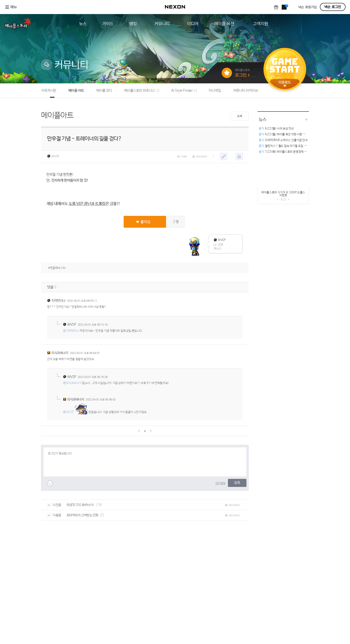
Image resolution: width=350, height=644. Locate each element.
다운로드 (285, 84)
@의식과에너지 (72, 383)
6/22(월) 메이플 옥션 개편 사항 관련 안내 (286, 134)
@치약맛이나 (71, 331)
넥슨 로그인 (333, 7)
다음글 (54, 515)
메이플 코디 (104, 91)
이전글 (54, 505)
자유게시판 (49, 91)
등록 (237, 483)
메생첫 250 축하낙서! (80, 505)
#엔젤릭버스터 (57, 268)
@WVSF (68, 412)
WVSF (53, 156)
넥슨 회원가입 (307, 7)
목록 (240, 116)
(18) (99, 505)
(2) (102, 515)
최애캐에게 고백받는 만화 (82, 515)
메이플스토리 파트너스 (142, 91)
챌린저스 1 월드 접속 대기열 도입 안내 (284, 146)
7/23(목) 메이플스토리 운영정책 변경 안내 (287, 152)
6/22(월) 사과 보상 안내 (276, 129)
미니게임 (215, 91)
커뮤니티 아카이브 (246, 91)
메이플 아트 (76, 91)
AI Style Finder (184, 91)
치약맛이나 (58, 301)
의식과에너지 (60, 353)
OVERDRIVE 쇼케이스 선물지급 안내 (283, 140)
